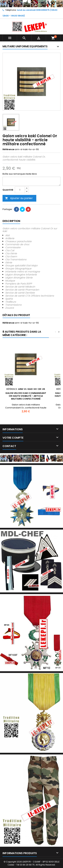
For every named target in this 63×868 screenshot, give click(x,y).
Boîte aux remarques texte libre (20, 174)
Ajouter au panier (19, 198)
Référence (8, 149)
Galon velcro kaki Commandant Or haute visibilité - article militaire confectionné (26, 396)
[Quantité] (20, 190)
